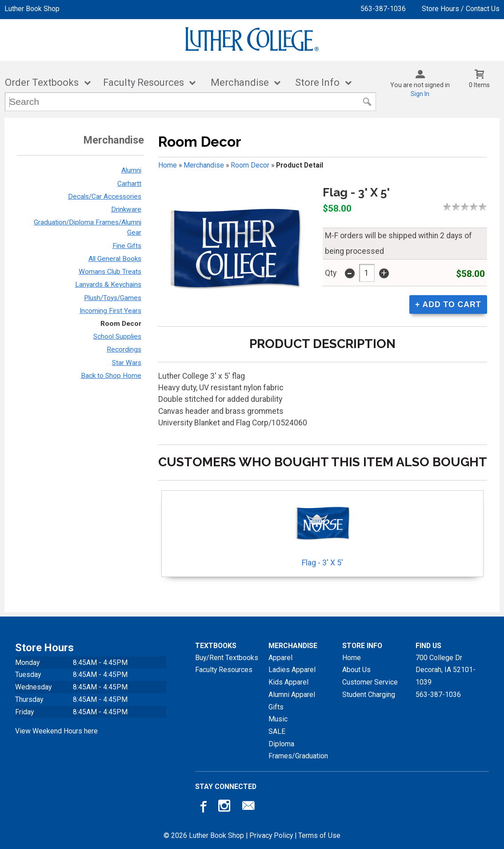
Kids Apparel (288, 682)
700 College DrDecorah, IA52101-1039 (446, 670)
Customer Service (370, 682)
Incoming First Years (110, 311)
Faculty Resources (144, 82)
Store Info (317, 82)
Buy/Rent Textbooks (227, 658)
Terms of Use (319, 835)
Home (168, 165)
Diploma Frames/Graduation (298, 750)
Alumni (131, 170)
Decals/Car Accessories (105, 196)
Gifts (276, 707)
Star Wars (127, 363)
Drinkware (126, 209)
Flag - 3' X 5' (322, 531)
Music (278, 719)
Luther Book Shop (32, 9)
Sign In (420, 94)
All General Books (115, 259)
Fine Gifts (127, 246)
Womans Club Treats (110, 272)
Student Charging (369, 695)
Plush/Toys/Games (113, 298)
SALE (277, 731)
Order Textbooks (42, 82)
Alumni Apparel (292, 695)
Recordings (124, 349)
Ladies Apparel (292, 670)
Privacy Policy (271, 835)
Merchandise (240, 82)
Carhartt (129, 184)
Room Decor (121, 324)
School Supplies (117, 336)
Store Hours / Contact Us (461, 9)
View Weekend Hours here (56, 731)
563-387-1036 (383, 9)
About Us (356, 670)
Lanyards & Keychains (108, 284)
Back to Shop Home (111, 376)
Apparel (280, 658)
